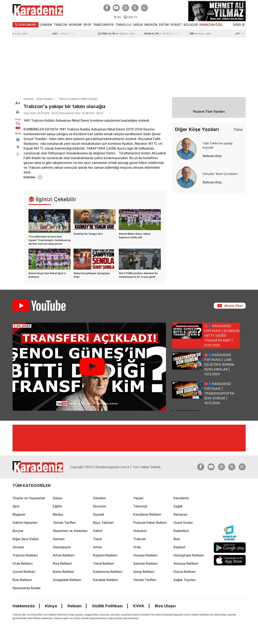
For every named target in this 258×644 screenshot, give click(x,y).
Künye (51, 606)
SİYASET (176, 25)
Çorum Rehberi (24, 572)
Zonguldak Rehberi (67, 580)
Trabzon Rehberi (25, 555)
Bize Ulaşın (165, 606)
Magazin (19, 514)
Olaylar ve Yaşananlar (29, 498)
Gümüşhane (62, 547)
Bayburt (179, 547)
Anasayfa (29, 99)
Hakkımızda (24, 606)
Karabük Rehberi (106, 580)
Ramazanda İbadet (26, 588)
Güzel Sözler (183, 523)
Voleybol (140, 531)
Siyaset (99, 514)
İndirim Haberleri (25, 523)
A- (18, 112)
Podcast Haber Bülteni (150, 523)
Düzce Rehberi (185, 572)
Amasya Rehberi (186, 563)
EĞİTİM (164, 25)
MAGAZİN (151, 25)
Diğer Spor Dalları (26, 539)
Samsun (59, 539)
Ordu (137, 547)
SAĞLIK (138, 25)
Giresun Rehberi (145, 555)
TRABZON (60, 25)
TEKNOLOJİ (123, 25)
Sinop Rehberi (144, 572)
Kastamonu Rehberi (108, 572)
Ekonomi (100, 506)
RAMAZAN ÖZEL (211, 25)
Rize (177, 539)
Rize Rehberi (62, 563)
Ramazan (180, 514)
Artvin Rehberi (64, 555)
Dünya (57, 498)
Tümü (238, 129)
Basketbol (181, 531)
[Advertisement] (129, 67)
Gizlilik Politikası (107, 606)
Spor (16, 506)
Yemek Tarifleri (64, 523)
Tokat (97, 539)
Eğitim (57, 506)
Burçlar (18, 531)
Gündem (99, 498)
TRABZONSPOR (103, 25)
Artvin (98, 547)
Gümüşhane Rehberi (189, 555)
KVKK (139, 606)
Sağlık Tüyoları (185, 580)
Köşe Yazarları (45, 99)
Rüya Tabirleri (103, 523)
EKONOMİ (75, 25)
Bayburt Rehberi (105, 555)
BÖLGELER (191, 25)
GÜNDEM (46, 25)
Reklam (75, 606)
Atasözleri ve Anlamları (70, 531)
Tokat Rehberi (104, 563)
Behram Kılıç (212, 156)
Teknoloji (140, 506)
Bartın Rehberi (63, 572)
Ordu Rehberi (23, 563)
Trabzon (140, 539)
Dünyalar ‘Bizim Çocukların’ (221, 174)
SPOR (87, 25)
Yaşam (138, 498)
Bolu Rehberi (22, 580)
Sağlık (178, 506)
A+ (18, 103)
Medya (58, 514)
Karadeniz (181, 498)
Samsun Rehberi (145, 563)
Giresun (18, 547)
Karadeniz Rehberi (147, 514)
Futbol (98, 531)
